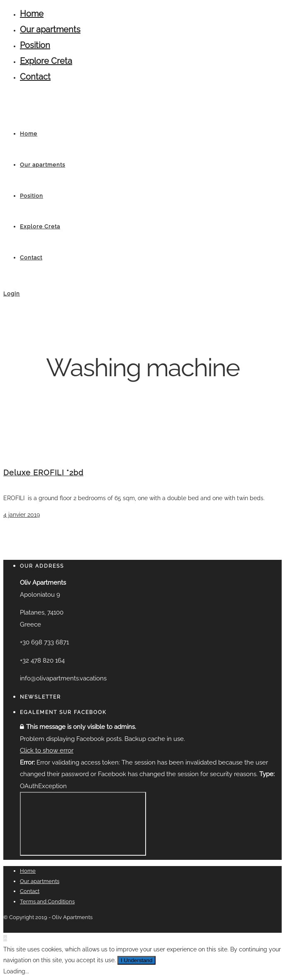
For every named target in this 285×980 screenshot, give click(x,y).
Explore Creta (46, 61)
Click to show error (47, 750)
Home (32, 14)
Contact (35, 77)
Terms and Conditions (47, 901)
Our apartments (50, 29)
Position (35, 45)
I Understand (136, 960)
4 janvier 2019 (22, 515)
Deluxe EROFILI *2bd (43, 473)
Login (12, 294)
